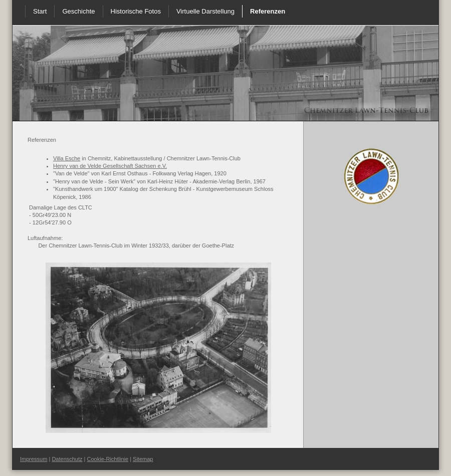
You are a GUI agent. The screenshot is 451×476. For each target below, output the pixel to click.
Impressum (34, 459)
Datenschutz (67, 459)
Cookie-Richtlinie (108, 459)
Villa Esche (67, 158)
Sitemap (143, 459)
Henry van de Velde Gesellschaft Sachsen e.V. (110, 166)
